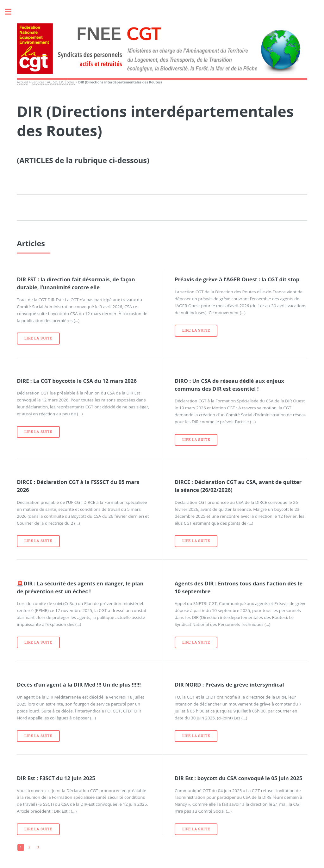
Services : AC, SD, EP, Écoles (53, 82)
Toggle (11, 12)
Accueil (22, 82)
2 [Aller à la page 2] (29, 847)
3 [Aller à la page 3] (38, 847)
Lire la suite (38, 338)
